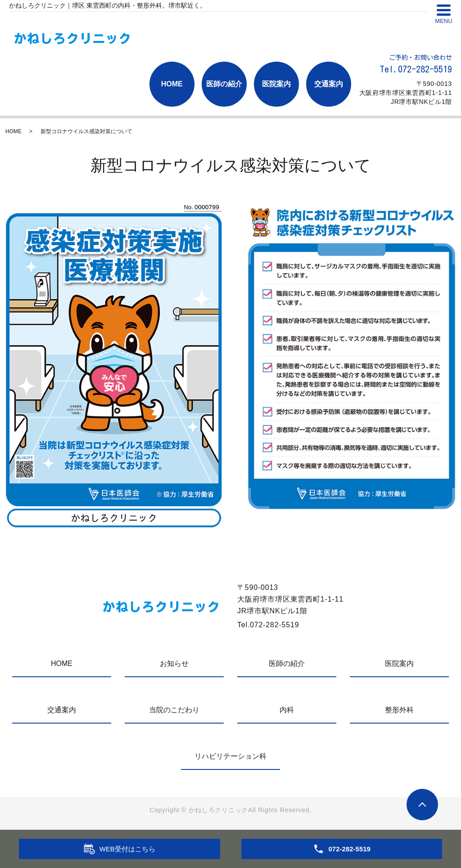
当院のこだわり (174, 710)
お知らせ (174, 663)
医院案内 (276, 84)
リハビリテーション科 (230, 756)
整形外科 (399, 710)
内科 (287, 710)
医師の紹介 (224, 84)
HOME (172, 84)
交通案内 (329, 84)
